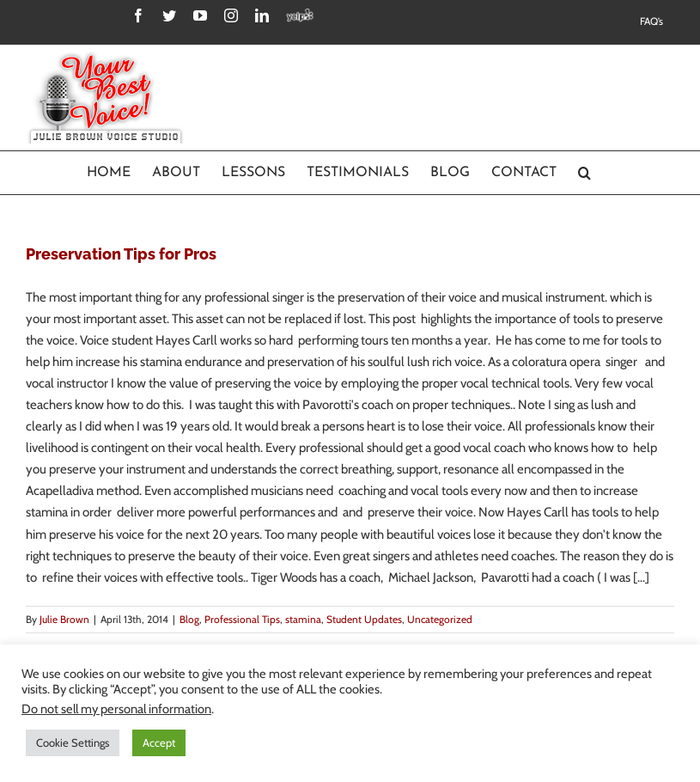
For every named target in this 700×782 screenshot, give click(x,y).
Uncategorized (440, 619)
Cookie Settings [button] (73, 742)
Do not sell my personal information (116, 709)
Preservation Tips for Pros (121, 254)
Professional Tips (242, 619)
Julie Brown (64, 619)
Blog (189, 619)
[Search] (585, 173)
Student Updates (364, 619)
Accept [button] (159, 742)
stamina (303, 619)
